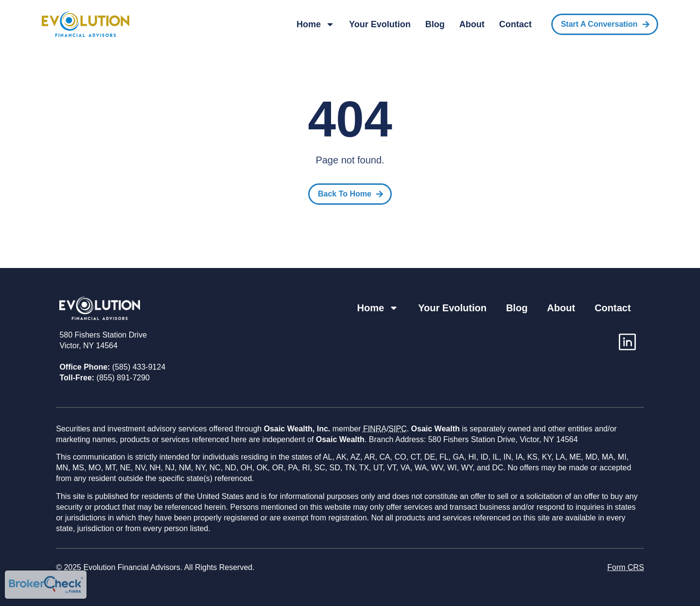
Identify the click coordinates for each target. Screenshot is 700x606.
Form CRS (626, 567)
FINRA (375, 429)
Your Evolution (380, 24)
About (472, 24)
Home (315, 24)
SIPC (397, 429)
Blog (435, 24)
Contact (516, 24)
